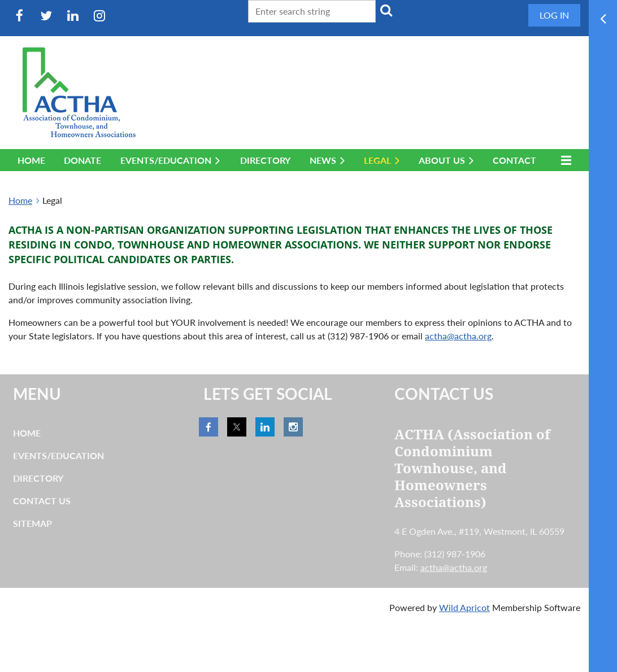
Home (20, 200)
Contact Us (42, 501)
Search (386, 10)
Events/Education (58, 455)
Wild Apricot (464, 607)
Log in (554, 15)
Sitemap (32, 523)
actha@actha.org (458, 336)
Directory (38, 478)
